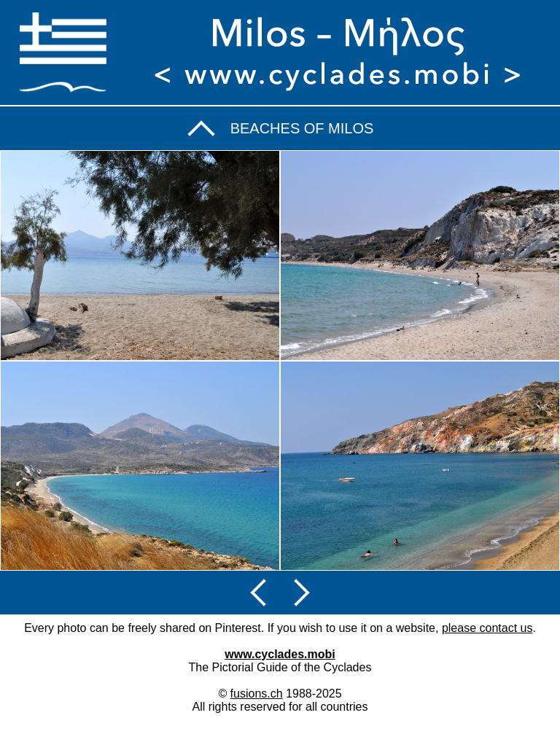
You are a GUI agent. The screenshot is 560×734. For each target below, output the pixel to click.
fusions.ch (257, 694)
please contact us (487, 628)
